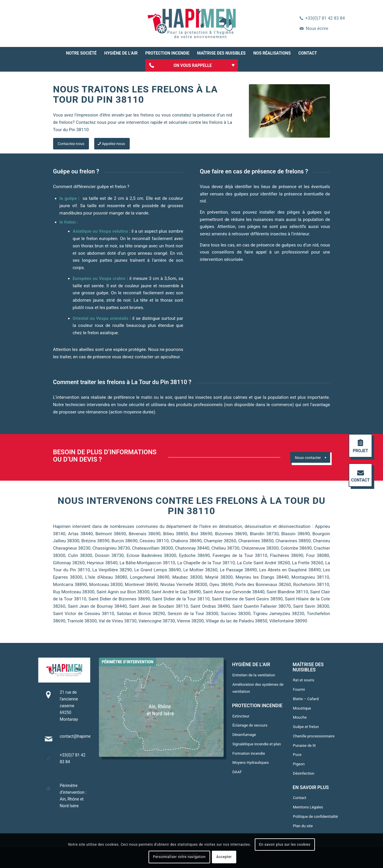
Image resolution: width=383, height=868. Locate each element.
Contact (300, 798)
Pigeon (299, 764)
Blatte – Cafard (306, 699)
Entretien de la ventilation (254, 675)
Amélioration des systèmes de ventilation (258, 688)
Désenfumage (244, 735)
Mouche (300, 717)
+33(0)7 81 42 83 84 (325, 18)
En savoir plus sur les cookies (285, 845)
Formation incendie (249, 753)
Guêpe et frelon (306, 727)
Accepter (224, 857)
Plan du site (303, 826)
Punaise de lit (304, 745)
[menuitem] (81, 53)
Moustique (302, 708)
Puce (297, 755)
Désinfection (304, 773)
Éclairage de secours (250, 725)
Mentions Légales (308, 807)
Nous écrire (317, 28)
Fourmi (299, 689)
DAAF (237, 772)
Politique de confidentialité (315, 817)
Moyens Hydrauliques (251, 763)
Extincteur (241, 716)
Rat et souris (304, 680)
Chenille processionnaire (314, 736)
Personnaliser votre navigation (179, 857)
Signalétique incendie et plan (257, 744)
